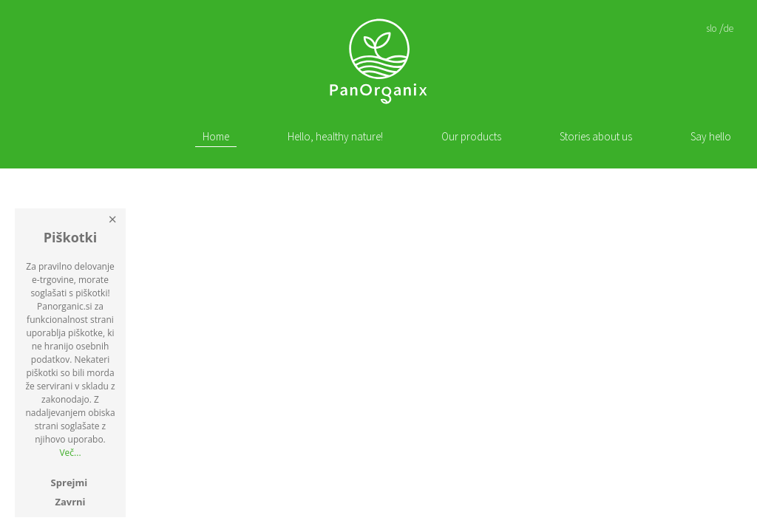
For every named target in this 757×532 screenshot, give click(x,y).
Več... (70, 453)
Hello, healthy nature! (335, 137)
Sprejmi (69, 482)
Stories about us (596, 137)
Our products (471, 137)
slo (711, 28)
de (729, 28)
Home (216, 137)
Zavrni (70, 502)
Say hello (711, 137)
